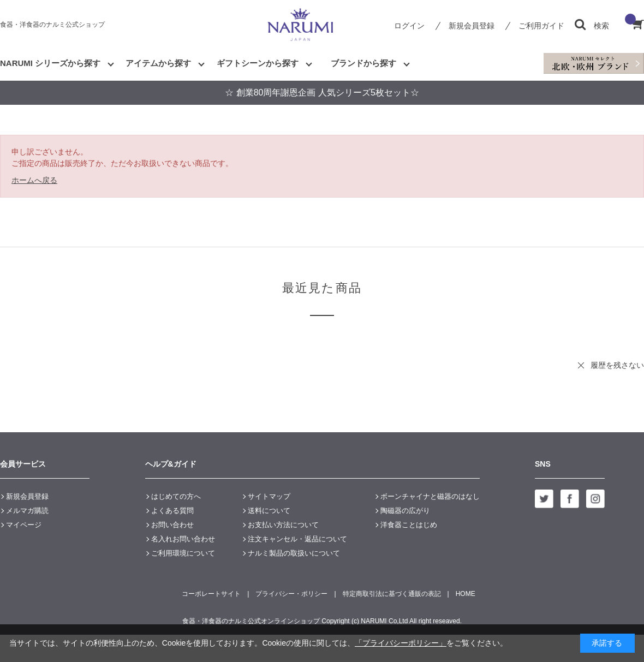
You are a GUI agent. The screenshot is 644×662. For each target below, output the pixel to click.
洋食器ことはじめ (409, 525)
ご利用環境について (183, 553)
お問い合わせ (172, 525)
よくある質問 (172, 511)
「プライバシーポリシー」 (401, 643)
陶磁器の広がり (405, 511)
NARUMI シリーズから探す (50, 63)
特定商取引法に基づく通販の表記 (392, 594)
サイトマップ (269, 496)
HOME (466, 594)
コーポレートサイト (211, 594)
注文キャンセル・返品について (297, 539)
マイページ (24, 525)
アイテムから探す (158, 63)
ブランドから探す (363, 63)
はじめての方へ (176, 496)
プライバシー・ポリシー (291, 594)
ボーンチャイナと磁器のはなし (430, 496)
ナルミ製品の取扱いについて (294, 553)
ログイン (409, 26)
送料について (269, 511)
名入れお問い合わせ (183, 539)
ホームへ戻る (34, 180)
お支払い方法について (283, 525)
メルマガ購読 (27, 511)
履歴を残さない (617, 365)
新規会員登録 (472, 26)
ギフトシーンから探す (258, 63)
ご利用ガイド (541, 26)
